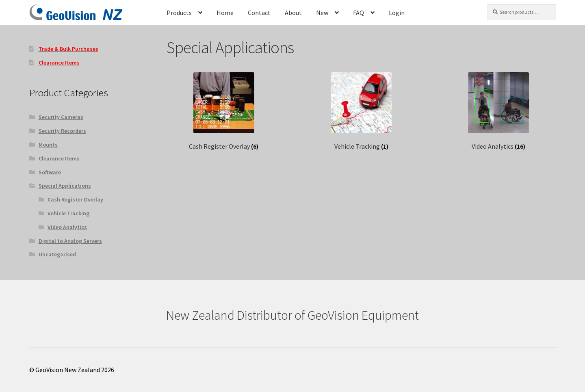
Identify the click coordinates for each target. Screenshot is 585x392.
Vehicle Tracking (68, 213)
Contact (259, 13)
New (322, 13)
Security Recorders (62, 131)
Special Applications (65, 186)
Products (179, 13)
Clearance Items (59, 158)
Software (50, 172)
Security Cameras (61, 117)
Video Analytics (67, 227)
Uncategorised (57, 254)
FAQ (359, 13)
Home (225, 13)
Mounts (48, 145)
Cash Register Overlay (75, 199)
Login (397, 13)
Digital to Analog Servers (70, 241)
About (293, 13)
